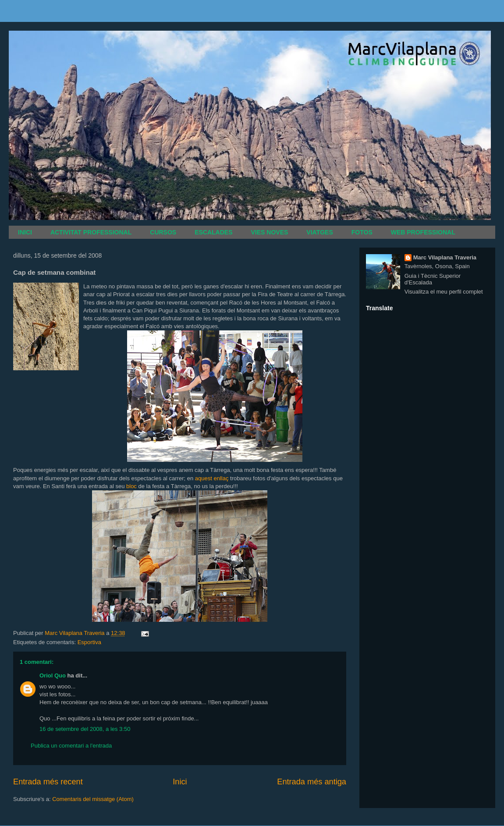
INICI (25, 232)
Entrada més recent (48, 782)
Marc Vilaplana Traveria (445, 257)
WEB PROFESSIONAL (423, 232)
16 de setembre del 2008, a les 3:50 (85, 729)
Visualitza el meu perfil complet (444, 292)
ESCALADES (213, 232)
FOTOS (362, 232)
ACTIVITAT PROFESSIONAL (91, 232)
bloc (131, 486)
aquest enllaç (213, 478)
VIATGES (319, 232)
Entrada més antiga (312, 782)
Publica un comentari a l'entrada (71, 746)
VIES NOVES (270, 232)
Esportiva (89, 642)
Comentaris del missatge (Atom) (93, 799)
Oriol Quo (53, 675)
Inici (180, 782)
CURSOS (163, 232)
